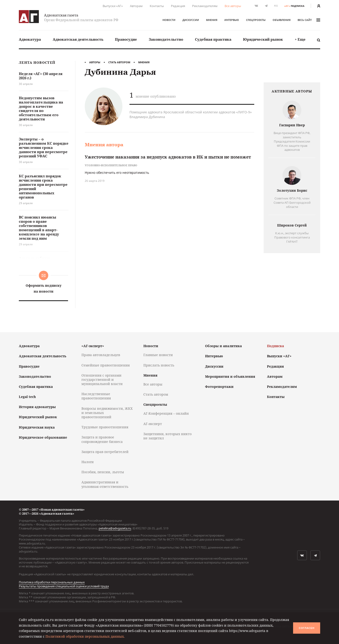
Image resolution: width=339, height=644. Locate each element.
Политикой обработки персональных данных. (85, 636)
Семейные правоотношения (106, 365)
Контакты (157, 6)
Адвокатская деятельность (78, 39)
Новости (169, 20)
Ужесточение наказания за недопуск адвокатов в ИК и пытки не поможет (168, 157)
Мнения (212, 20)
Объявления (282, 20)
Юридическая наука (37, 427)
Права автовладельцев (101, 355)
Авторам (136, 6)
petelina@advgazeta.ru (115, 528)
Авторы (95, 62)
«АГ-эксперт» (93, 346)
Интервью (232, 20)
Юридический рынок (263, 39)
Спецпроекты (256, 20)
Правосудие (126, 39)
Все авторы (233, 6)
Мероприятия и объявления (230, 376)
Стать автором (119, 62)
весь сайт (309, 20)
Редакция (178, 6)
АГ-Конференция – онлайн (166, 413)
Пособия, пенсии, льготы (103, 472)
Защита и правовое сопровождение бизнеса (102, 439)
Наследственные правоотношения (96, 396)
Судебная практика (213, 39)
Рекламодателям (205, 6)
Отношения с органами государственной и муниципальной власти (102, 380)
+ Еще (300, 39)
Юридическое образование (43, 437)
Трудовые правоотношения (105, 427)
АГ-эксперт (153, 424)
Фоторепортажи (219, 387)
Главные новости (158, 355)
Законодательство (166, 39)
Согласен (307, 628)
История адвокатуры (37, 407)
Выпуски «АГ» (113, 6)
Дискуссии (191, 20)
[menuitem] (30, 39)
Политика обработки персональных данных (52, 582)
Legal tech (27, 397)
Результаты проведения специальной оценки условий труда (64, 586)
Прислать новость (159, 365)
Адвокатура (30, 39)
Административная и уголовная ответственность (105, 484)
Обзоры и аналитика (223, 346)
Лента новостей (37, 63)
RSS (276, 6)
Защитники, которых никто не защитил (167, 436)
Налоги (88, 462)
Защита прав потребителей (105, 452)
